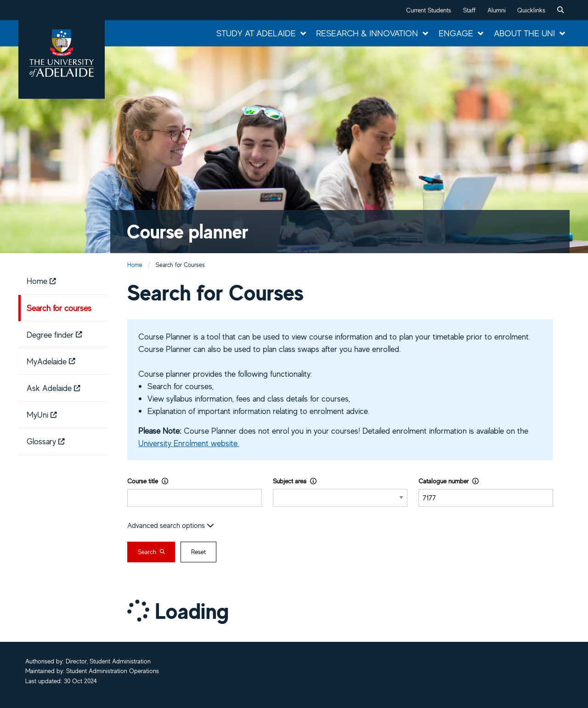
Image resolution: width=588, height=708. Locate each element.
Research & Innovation (367, 33)
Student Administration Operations (113, 671)
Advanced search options (171, 525)
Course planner (188, 231)
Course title (148, 481)
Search (151, 552)
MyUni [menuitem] (42, 414)
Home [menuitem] (41, 281)
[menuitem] (560, 10)
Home (135, 265)
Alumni (497, 10)
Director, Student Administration (108, 661)
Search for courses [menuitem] (59, 308)
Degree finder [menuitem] (54, 334)
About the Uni (524, 33)
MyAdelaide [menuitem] (51, 361)
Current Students (429, 10)
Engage (456, 33)
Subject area (295, 481)
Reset (198, 552)
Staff (469, 10)
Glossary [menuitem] (46, 441)
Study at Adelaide (256, 33)
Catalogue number (449, 481)
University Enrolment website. (189, 443)
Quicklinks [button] (531, 10)
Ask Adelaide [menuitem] (54, 388)
